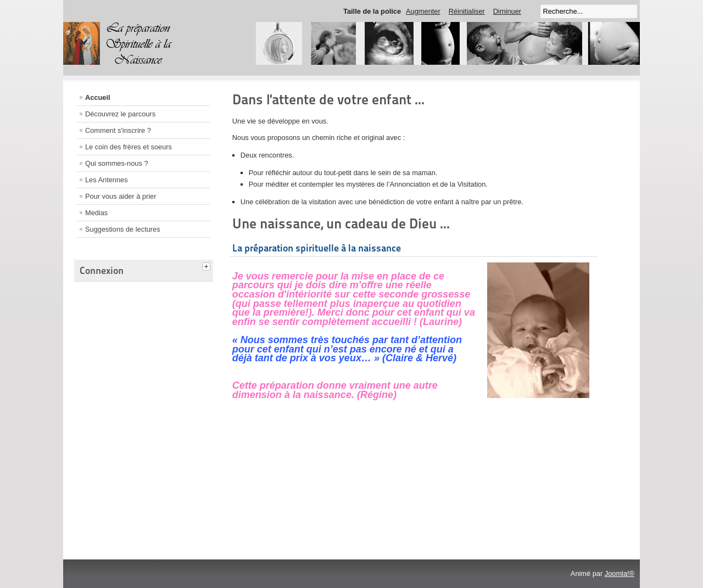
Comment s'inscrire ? (118, 130)
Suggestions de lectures (123, 229)
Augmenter (423, 11)
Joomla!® (620, 573)
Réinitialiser (467, 11)
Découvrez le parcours (120, 114)
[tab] (208, 265)
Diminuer (507, 11)
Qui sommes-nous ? (117, 163)
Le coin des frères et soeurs (129, 147)
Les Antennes (107, 180)
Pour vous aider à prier (121, 196)
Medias (96, 213)
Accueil (98, 97)
